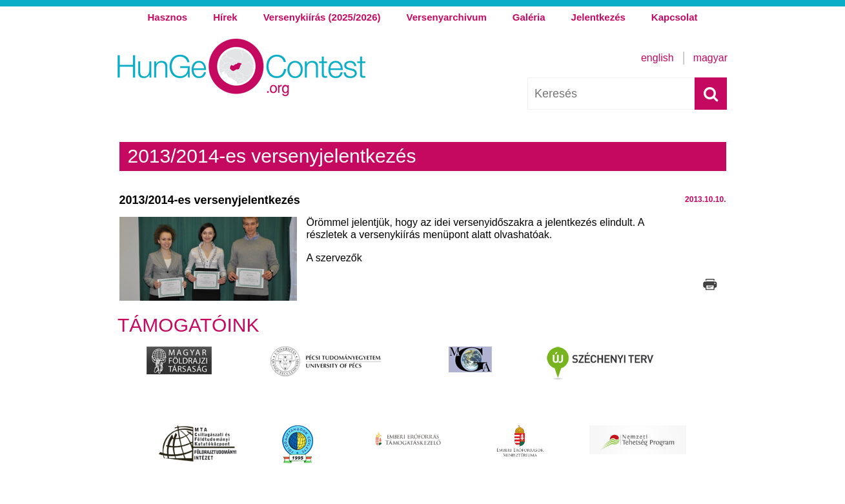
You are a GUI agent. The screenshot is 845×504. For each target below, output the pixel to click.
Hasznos (167, 17)
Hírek (225, 17)
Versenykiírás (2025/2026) (322, 17)
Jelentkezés (598, 17)
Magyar (710, 58)
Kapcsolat (675, 17)
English (657, 58)
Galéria (529, 17)
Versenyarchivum (446, 17)
